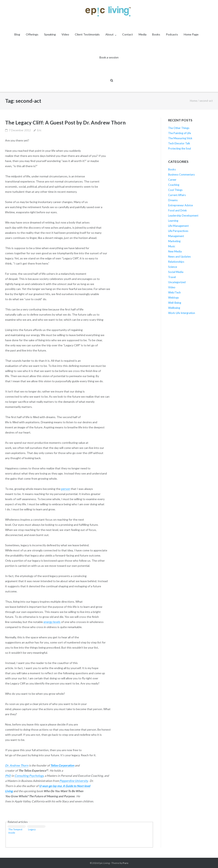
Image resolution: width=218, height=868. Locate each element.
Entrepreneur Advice (180, 205)
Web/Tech (174, 292)
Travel (172, 277)
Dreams (173, 200)
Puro (126, 863)
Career (172, 180)
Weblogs (173, 298)
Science (173, 267)
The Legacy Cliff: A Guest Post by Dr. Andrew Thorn (65, 122)
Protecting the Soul (180, 148)
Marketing (174, 241)
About (110, 34)
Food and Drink (177, 210)
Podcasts (172, 34)
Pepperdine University (74, 781)
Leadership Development (183, 216)
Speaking (50, 34)
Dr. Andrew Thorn (17, 765)
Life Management (178, 226)
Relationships (176, 262)
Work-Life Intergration (182, 313)
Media (143, 34)
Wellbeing (174, 308)
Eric (39, 130)
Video (65, 34)
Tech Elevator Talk (179, 143)
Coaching (174, 185)
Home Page (191, 34)
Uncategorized (177, 282)
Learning (173, 221)
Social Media (176, 272)
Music (172, 246)
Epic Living (104, 863)
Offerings (32, 34)
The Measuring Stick (180, 138)
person (66, 489)
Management (176, 236)
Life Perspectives (178, 231)
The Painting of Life (180, 133)
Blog (17, 34)
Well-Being (175, 303)
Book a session (109, 57)
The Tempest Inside (15, 831)
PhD (8, 776)
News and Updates (179, 257)
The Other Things (179, 128)
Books (156, 34)
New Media (175, 251)
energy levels (52, 622)
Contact (128, 34)
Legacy (32, 829)
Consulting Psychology (29, 776)
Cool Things (175, 190)
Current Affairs (177, 195)
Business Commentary (181, 175)
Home (193, 101)
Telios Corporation (62, 765)
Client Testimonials (87, 34)
